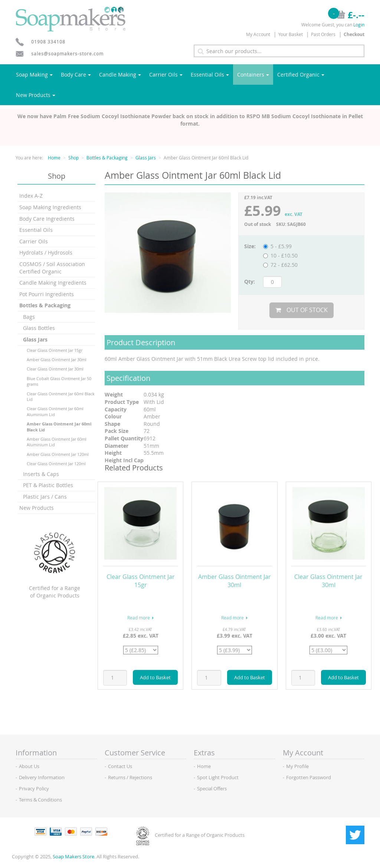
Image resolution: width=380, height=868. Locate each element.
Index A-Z (31, 196)
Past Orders (323, 34)
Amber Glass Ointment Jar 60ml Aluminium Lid (57, 442)
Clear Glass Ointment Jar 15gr (55, 350)
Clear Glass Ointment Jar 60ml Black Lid (61, 396)
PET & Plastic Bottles (48, 485)
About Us (29, 766)
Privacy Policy (34, 788)
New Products (36, 95)
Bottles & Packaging (107, 158)
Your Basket (291, 34)
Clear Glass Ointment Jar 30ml (55, 369)
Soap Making (34, 75)
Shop (73, 158)
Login (359, 25)
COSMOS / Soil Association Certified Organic (52, 268)
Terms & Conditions (40, 800)
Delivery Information (42, 777)
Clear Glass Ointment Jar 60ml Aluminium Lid (55, 411)
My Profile (297, 766)
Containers (253, 75)
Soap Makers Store (73, 856)
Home (54, 158)
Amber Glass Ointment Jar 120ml (58, 454)
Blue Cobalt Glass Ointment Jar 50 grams (59, 381)
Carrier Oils (166, 75)
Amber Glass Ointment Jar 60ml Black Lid (59, 427)
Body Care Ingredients (47, 219)
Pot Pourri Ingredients (47, 294)
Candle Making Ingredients (53, 283)
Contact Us (120, 766)
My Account (258, 34)
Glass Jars (146, 158)
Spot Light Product (218, 777)
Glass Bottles (39, 328)
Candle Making (120, 75)
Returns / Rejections (130, 777)
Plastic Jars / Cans (45, 497)
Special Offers (212, 788)
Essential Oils (210, 75)
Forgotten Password (309, 777)
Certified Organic (301, 75)
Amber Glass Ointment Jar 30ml (57, 359)
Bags (29, 317)
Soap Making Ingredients (50, 207)
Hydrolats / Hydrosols (46, 252)
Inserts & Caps (41, 474)
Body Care (76, 75)
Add (155, 677)
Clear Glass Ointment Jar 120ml (56, 464)
